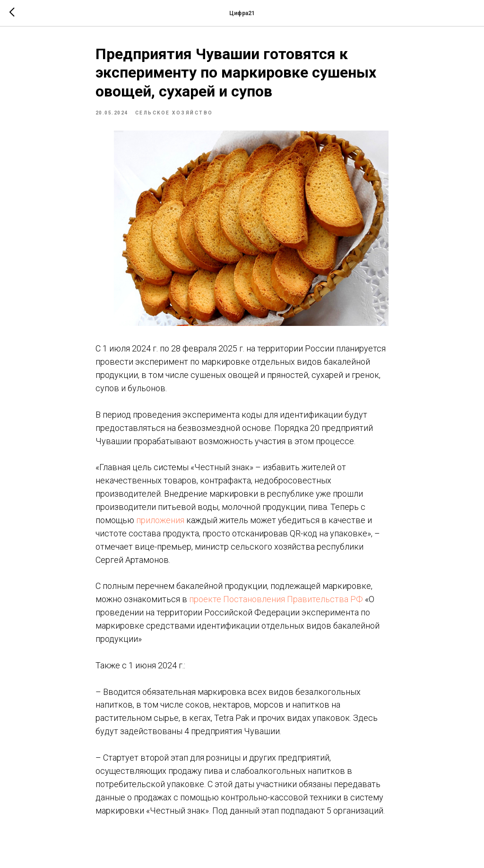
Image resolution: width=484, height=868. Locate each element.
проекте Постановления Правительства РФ (276, 599)
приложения (160, 520)
